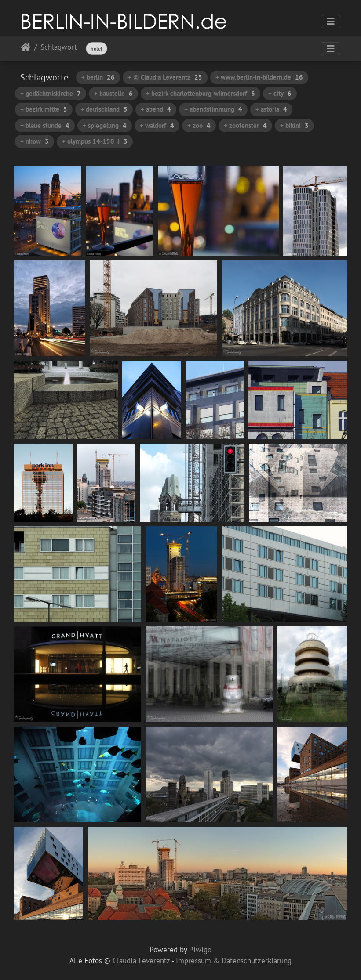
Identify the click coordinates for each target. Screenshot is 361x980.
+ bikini (294, 125)
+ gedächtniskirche (51, 93)
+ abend (156, 109)
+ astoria (271, 109)
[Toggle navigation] (331, 22)
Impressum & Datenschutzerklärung (234, 961)
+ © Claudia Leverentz (165, 77)
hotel (97, 49)
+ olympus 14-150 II (95, 141)
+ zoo (199, 125)
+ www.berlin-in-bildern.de (259, 77)
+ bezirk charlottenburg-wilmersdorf (201, 93)
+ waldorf (157, 125)
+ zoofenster (245, 125)
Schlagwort (59, 48)
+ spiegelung (105, 125)
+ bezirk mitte (44, 109)
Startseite (26, 49)
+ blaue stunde (45, 125)
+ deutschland (104, 109)
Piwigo (200, 950)
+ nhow (35, 141)
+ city (280, 93)
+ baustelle (113, 93)
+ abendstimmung (213, 109)
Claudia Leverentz (141, 961)
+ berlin (98, 77)
